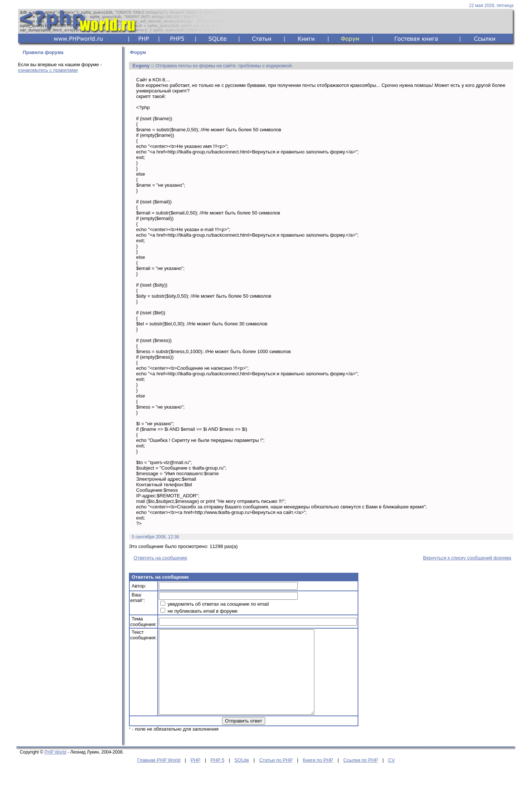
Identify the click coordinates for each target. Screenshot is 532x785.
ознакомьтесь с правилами (48, 70)
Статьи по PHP (276, 777)
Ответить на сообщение (161, 558)
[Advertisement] (68, 195)
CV (392, 777)
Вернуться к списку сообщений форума (467, 558)
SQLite (242, 777)
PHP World (55, 769)
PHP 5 (217, 777)
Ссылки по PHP (361, 777)
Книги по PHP (318, 777)
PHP (196, 777)
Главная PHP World (159, 777)
